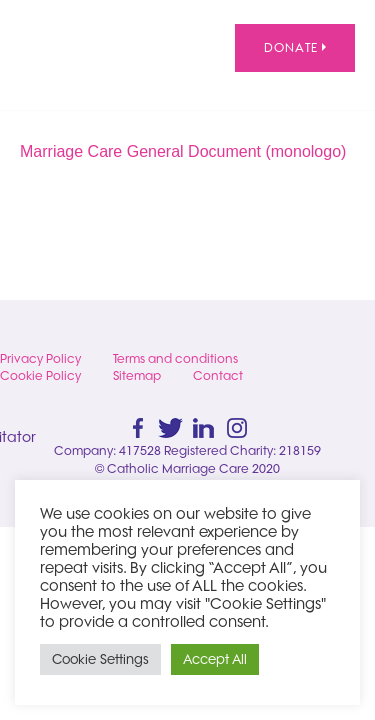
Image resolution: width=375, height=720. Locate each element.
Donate (295, 47)
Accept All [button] (215, 659)
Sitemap (137, 375)
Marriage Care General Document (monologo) (183, 151)
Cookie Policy (40, 375)
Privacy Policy (40, 358)
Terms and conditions (175, 358)
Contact (218, 375)
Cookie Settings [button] (100, 659)
